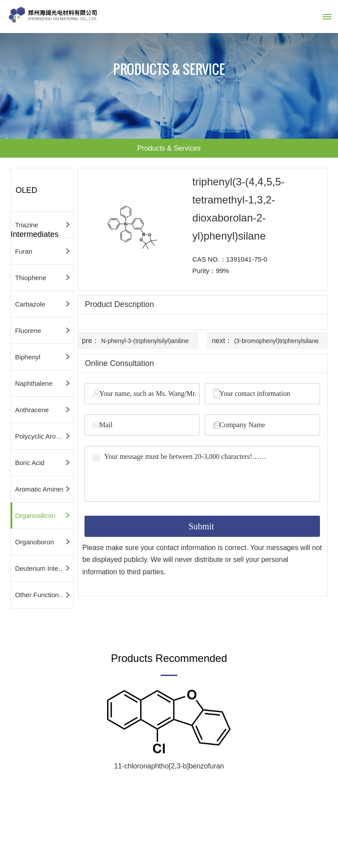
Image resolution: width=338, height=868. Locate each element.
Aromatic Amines (40, 489)
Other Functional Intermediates (44, 595)
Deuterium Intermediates (44, 568)
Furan (24, 251)
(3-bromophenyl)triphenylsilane (276, 341)
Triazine (27, 225)
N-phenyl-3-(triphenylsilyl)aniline (145, 341)
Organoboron (34, 542)
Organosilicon (35, 515)
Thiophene (31, 278)
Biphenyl (28, 357)
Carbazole (30, 304)
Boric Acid (30, 463)
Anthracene (32, 410)
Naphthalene (34, 383)
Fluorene (28, 331)
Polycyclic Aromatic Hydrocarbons (44, 436)
